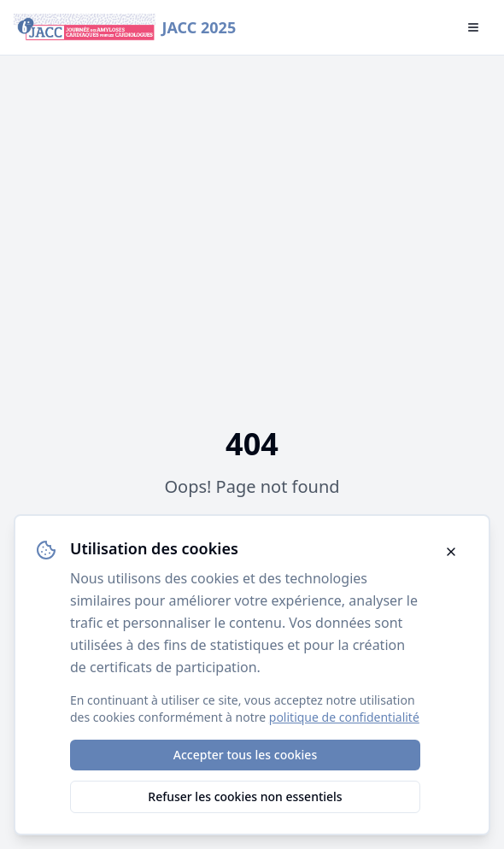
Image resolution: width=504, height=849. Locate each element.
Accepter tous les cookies (245, 755)
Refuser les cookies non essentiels (245, 796)
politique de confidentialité (344, 717)
